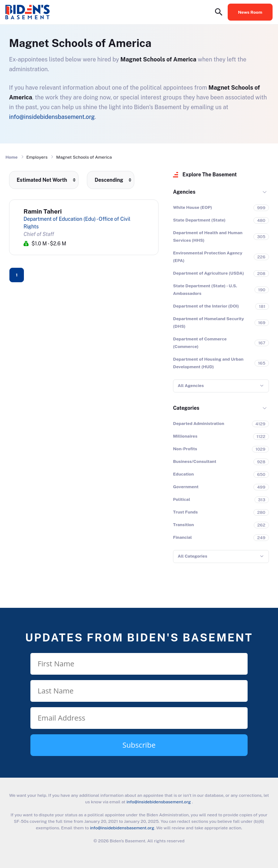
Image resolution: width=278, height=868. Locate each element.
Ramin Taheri (43, 211)
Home (12, 157)
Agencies (184, 192)
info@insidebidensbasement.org (52, 117)
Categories (186, 408)
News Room (250, 12)
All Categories (192, 556)
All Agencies (191, 386)
